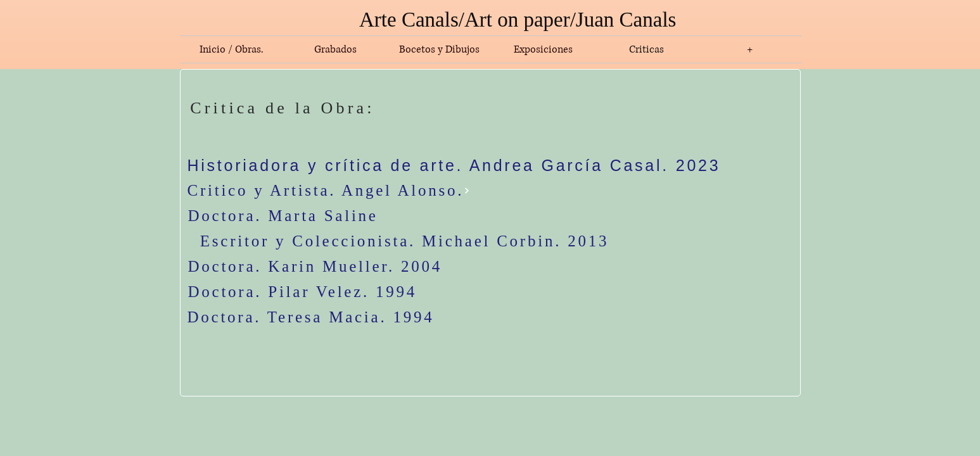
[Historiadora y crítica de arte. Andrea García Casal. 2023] (458, 165)
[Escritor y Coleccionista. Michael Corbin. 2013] (405, 241)
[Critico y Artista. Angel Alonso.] (339, 191)
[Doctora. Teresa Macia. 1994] (408, 317)
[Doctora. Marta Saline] (340, 216)
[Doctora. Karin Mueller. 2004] (462, 267)
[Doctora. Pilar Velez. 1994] (311, 292)
